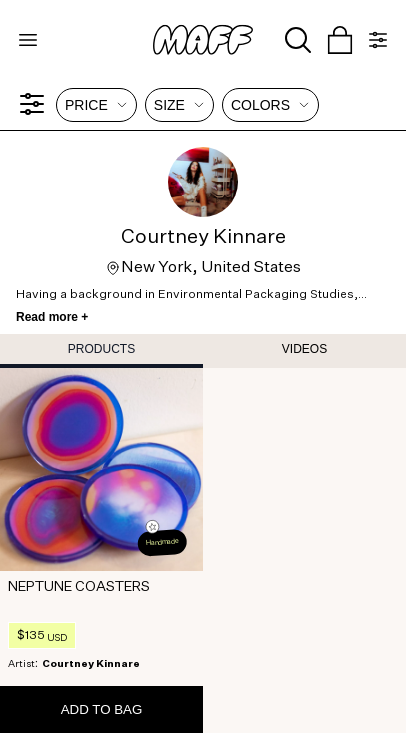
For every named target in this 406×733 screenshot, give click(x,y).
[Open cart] (340, 40)
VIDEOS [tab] (304, 349)
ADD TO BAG (102, 709)
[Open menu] (28, 40)
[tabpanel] (203, 550)
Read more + (52, 317)
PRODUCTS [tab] (101, 349)
